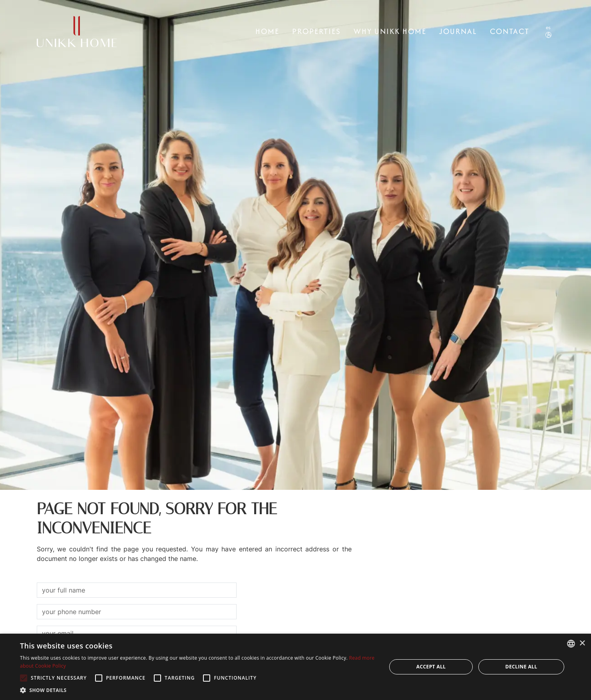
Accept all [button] (431, 667)
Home (267, 31)
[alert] (295, 667)
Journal (458, 31)
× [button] (582, 643)
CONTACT (510, 31)
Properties (316, 31)
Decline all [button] (521, 667)
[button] (198, 690)
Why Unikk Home (390, 31)
